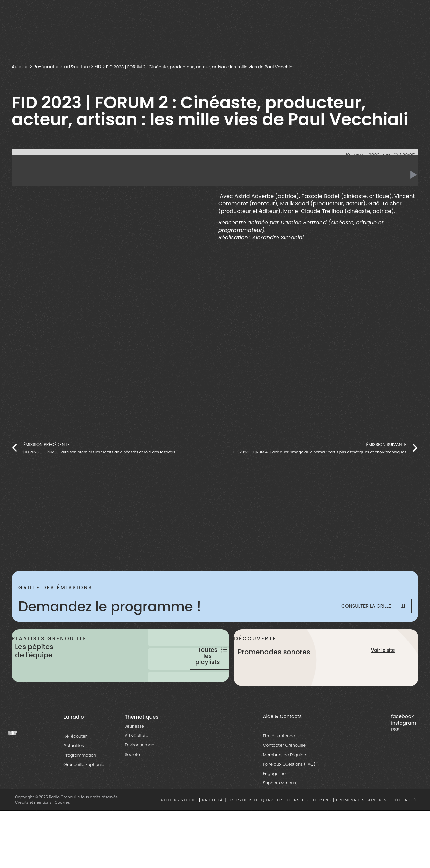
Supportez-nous (279, 807)
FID (99, 67)
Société (132, 779)
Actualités (74, 770)
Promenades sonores (361, 825)
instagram (403, 748)
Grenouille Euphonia (84, 789)
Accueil (20, 67)
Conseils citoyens (309, 825)
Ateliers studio (179, 825)
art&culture (78, 67)
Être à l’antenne (279, 760)
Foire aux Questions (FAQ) (289, 789)
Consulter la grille (368, 607)
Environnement (140, 769)
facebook (402, 741)
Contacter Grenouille (284, 770)
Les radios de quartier (255, 825)
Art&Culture (136, 760)
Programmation (80, 780)
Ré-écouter (47, 67)
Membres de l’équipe (285, 779)
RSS (395, 754)
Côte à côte (406, 825)
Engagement (276, 798)
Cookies (63, 827)
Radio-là (212, 825)
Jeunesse (134, 751)
